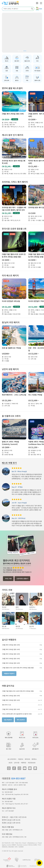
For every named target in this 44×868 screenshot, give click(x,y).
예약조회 (27, 759)
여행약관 (24, 763)
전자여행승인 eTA (18, 830)
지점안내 (20, 759)
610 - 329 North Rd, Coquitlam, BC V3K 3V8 (15, 794)
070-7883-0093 (23, 783)
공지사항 (17, 763)
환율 (7, 830)
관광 (3, 830)
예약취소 (34, 759)
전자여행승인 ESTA (18, 837)
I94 (25, 837)
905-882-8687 (9, 801)
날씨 (10, 830)
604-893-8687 (18, 778)
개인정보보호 (32, 763)
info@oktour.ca (32, 843)
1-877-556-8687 (10, 783)
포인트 (10, 763)
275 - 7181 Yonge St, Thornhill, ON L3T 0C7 (15, 804)
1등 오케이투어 (12, 759)
